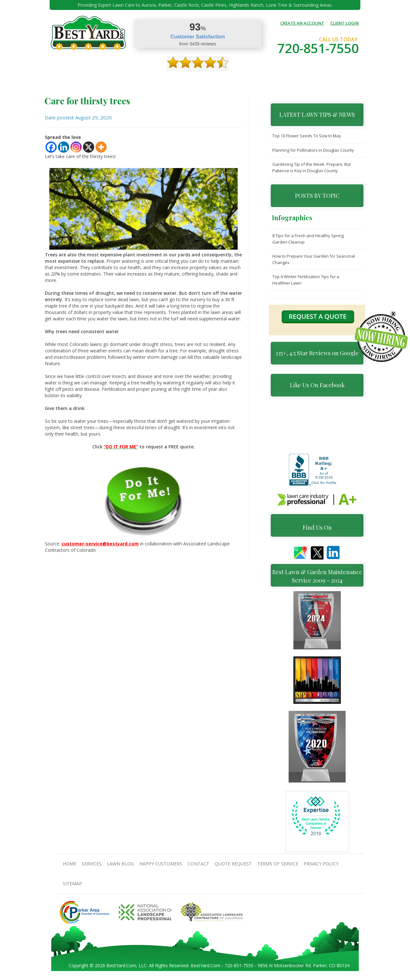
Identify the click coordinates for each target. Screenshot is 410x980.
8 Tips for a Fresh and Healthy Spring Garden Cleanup (308, 239)
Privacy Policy (321, 866)
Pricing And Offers (306, 80)
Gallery (168, 80)
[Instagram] (76, 147)
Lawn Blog (120, 866)
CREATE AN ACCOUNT (302, 23)
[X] (89, 147)
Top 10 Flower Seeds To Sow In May (307, 136)
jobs (336, 80)
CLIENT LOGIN (344, 23)
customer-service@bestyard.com (100, 544)
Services (112, 80)
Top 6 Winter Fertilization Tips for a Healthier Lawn (306, 280)
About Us (88, 80)
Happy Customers (200, 80)
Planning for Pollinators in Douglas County (313, 150)
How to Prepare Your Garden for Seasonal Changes (314, 259)
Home (67, 80)
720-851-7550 (318, 48)
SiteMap (72, 886)
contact (234, 80)
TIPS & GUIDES (140, 80)
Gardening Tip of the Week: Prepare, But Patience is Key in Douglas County (312, 167)
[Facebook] (51, 147)
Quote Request (265, 80)
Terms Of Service (278, 866)
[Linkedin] (64, 147)
